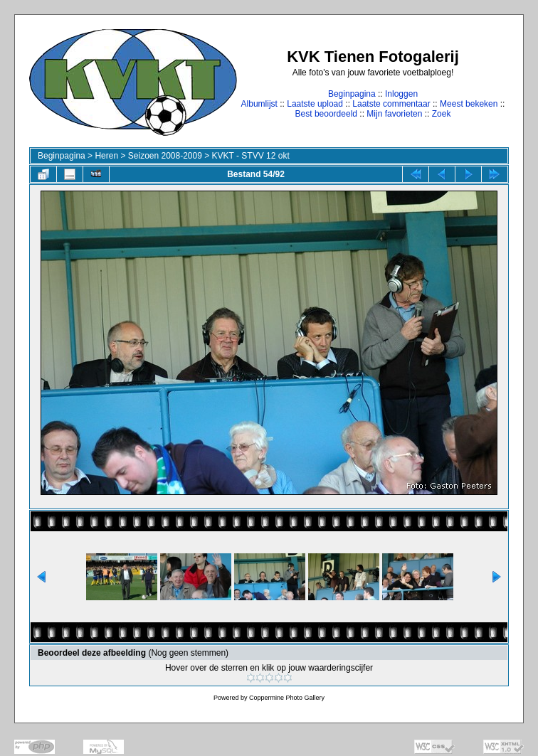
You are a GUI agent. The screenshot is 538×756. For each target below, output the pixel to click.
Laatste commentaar (391, 104)
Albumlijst (259, 104)
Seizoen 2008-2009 (165, 156)
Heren (106, 156)
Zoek (442, 114)
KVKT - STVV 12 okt (251, 156)
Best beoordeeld (326, 114)
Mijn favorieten (394, 114)
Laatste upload (315, 104)
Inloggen (401, 94)
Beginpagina (352, 94)
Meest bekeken (469, 104)
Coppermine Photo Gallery (287, 698)
